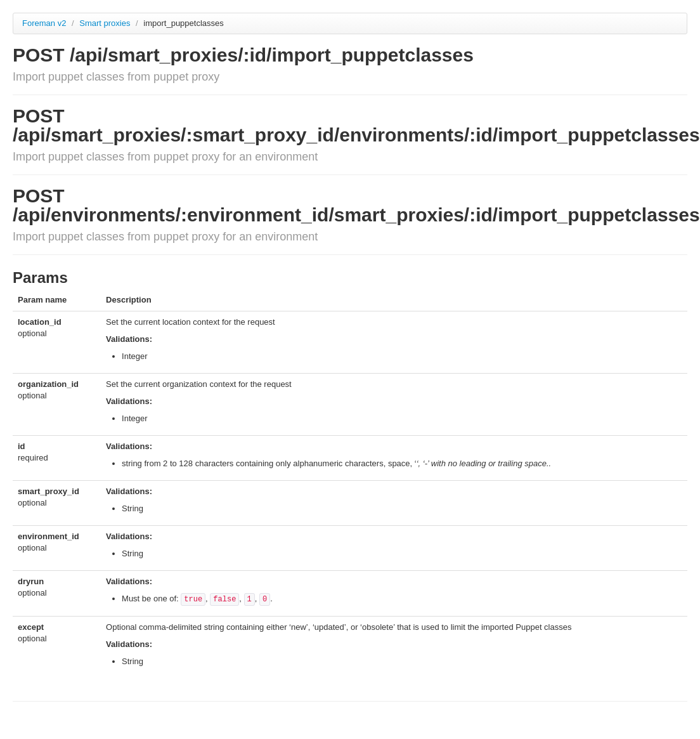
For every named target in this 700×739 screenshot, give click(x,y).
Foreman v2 (44, 23)
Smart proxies (106, 23)
